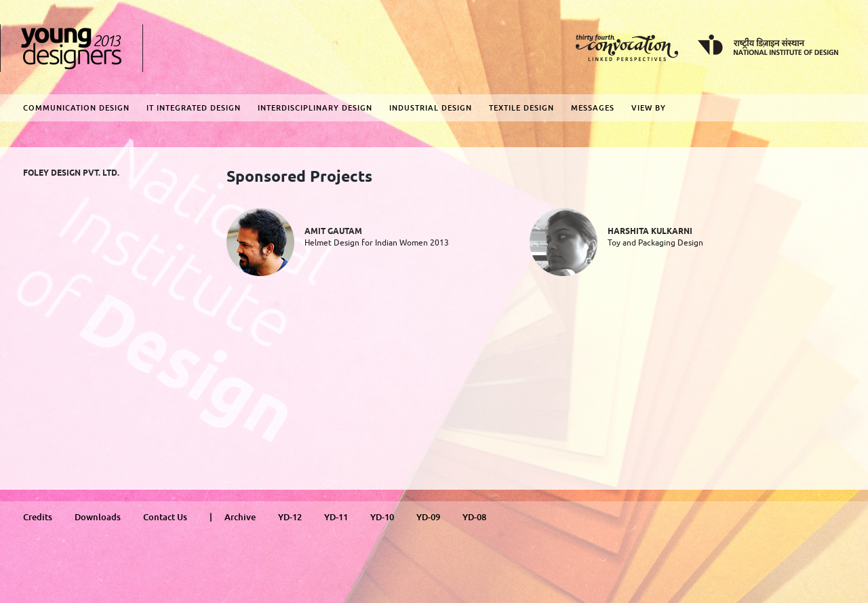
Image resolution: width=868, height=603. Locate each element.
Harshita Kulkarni (650, 232)
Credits (38, 517)
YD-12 (290, 517)
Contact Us (165, 517)
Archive (240, 517)
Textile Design (521, 108)
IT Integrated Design (194, 108)
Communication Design (76, 108)
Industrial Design (431, 108)
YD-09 (428, 517)
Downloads (98, 517)
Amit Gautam (333, 232)
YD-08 (474, 517)
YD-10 (382, 517)
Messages (593, 108)
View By (649, 108)
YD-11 (336, 517)
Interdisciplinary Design (315, 108)
